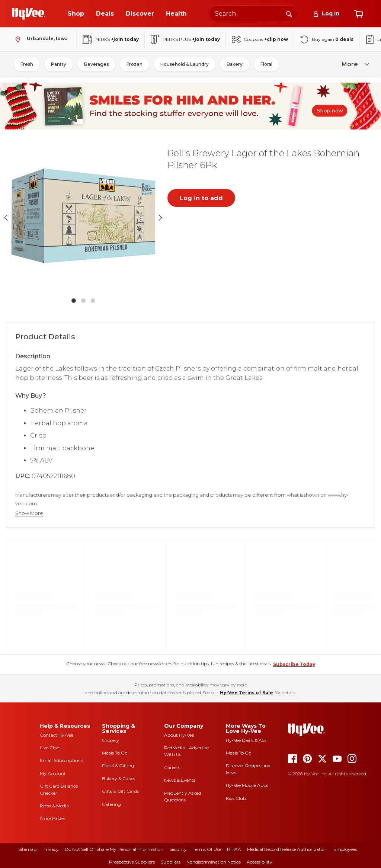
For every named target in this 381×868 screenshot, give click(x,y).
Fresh (27, 64)
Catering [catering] (111, 804)
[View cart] (359, 14)
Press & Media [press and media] (54, 806)
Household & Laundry (185, 64)
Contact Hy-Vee (57, 735)
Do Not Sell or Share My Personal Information (114, 849)
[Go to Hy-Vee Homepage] (29, 14)
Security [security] (178, 849)
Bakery (235, 64)
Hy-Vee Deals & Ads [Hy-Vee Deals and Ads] (246, 740)
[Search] (289, 13)
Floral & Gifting (118, 765)
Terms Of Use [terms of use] (207, 849)
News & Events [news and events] (180, 780)
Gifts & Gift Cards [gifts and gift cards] (120, 791)
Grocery (111, 740)
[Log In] (326, 14)
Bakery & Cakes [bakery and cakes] (119, 779)
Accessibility (260, 862)
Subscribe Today (294, 664)
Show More (29, 513)
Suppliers (171, 862)
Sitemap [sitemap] (27, 849)
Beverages (96, 64)
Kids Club (236, 798)
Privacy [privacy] (51, 849)
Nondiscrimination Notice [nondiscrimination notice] (214, 862)
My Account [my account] (53, 773)
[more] (354, 65)
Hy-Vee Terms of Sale (246, 693)
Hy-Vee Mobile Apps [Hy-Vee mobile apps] (247, 785)
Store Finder (53, 818)
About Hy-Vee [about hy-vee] (179, 735)
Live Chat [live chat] (50, 748)
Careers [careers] (172, 767)
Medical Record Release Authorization (287, 849)
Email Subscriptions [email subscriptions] (61, 760)
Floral (266, 64)
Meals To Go (115, 753)
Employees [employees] (345, 849)
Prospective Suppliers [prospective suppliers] (132, 862)
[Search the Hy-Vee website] (253, 14)
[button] (83, 217)
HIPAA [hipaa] (234, 849)
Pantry (59, 64)
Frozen (135, 64)
